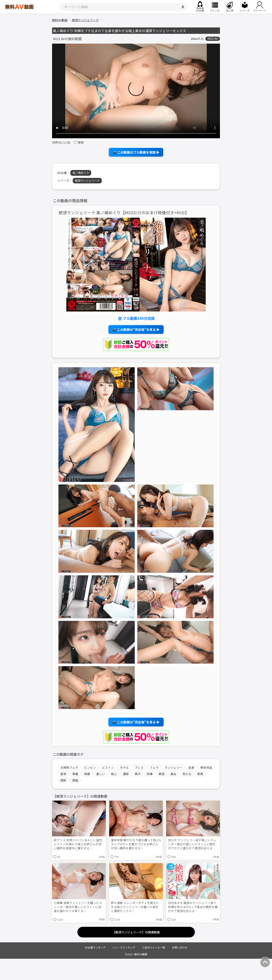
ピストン (108, 767)
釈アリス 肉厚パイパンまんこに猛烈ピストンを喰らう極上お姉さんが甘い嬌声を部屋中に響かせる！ (78, 844)
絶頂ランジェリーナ (87, 181)
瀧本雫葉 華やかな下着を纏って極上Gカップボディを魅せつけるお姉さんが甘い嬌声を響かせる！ (136, 844)
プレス (139, 767)
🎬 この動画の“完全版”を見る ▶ (136, 329)
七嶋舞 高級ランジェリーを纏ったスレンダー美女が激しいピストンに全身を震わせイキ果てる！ (78, 907)
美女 (173, 774)
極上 (114, 774)
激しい (101, 774)
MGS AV (213, 39)
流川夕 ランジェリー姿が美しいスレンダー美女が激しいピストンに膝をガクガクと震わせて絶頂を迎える (192, 844)
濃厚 (126, 774)
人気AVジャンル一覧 (154, 947)
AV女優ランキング (95, 947)
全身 (191, 767)
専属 (75, 774)
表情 (200, 774)
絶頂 (161, 774)
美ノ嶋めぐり (81, 173)
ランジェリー (173, 767)
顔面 (75, 780)
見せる (187, 774)
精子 (138, 774)
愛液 (63, 774)
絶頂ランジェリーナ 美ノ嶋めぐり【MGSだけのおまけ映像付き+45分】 (124, 213)
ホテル (124, 767)
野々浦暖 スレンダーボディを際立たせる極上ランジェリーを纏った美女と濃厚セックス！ (135, 907)
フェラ (154, 767)
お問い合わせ (180, 947)
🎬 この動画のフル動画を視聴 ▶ (136, 152)
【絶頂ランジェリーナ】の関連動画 (136, 932)
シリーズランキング (124, 947)
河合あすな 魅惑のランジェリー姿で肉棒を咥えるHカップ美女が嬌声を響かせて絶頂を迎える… (193, 907)
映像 (87, 774)
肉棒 (150, 774)
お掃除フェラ (69, 767)
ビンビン (90, 767)
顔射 (63, 780)
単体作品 (206, 767)
